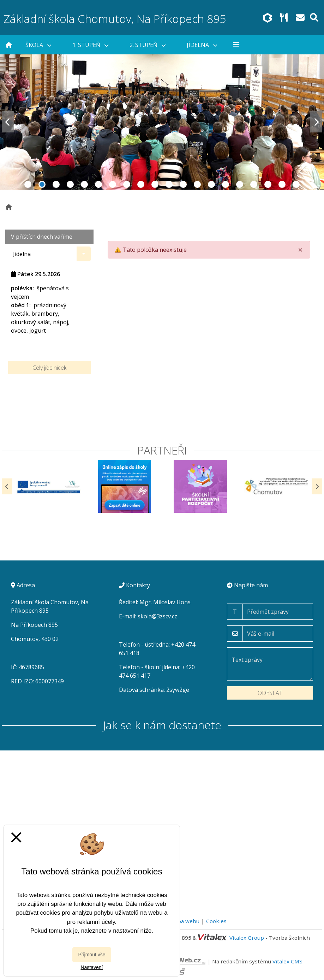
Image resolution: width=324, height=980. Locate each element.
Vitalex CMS (287, 961)
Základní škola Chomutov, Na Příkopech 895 (115, 19)
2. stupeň (148, 45)
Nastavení (92, 967)
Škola (38, 45)
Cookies (216, 921)
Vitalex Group (247, 938)
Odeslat (270, 693)
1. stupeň (90, 45)
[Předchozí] (7, 486)
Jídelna (202, 45)
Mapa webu (185, 921)
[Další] (317, 486)
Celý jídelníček (49, 368)
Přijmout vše (92, 955)
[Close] (300, 250)
